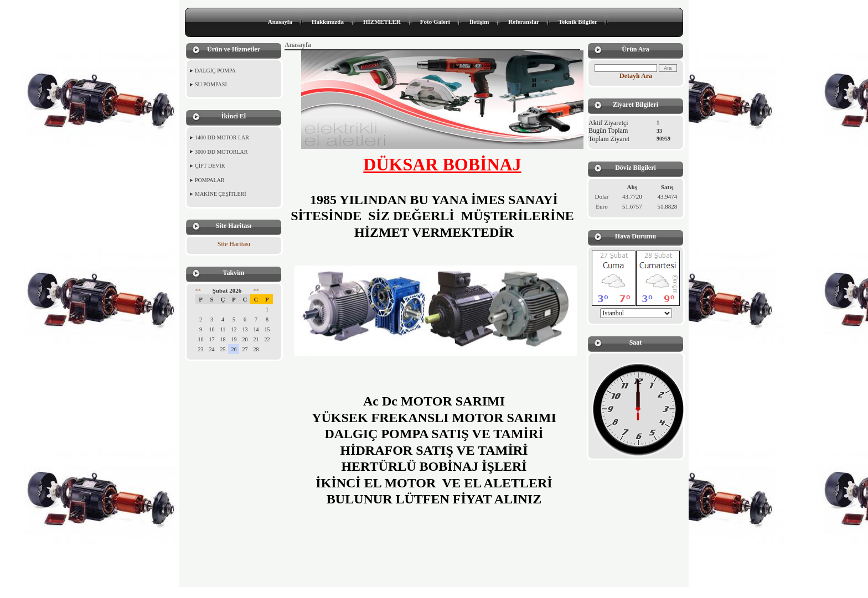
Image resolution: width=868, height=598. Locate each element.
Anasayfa (280, 22)
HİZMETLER (382, 22)
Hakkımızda (328, 22)
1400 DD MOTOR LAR (222, 137)
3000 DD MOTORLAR (221, 152)
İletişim (479, 22)
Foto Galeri (435, 22)
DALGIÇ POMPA (215, 71)
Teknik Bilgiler (578, 22)
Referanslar (524, 22)
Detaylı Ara (636, 76)
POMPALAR (210, 180)
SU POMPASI (211, 84)
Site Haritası (234, 244)
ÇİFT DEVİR (210, 166)
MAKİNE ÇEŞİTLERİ (221, 194)
